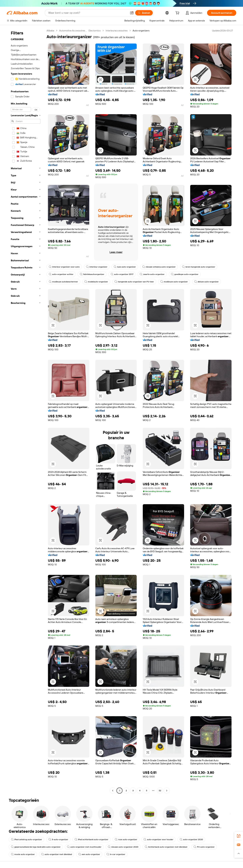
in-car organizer (116, 854)
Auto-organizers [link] (141, 31)
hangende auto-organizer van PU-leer (134, 282)
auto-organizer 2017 (122, 274)
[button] (132, 13)
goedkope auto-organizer (185, 274)
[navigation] (26, 411)
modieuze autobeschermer (63, 282)
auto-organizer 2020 (191, 839)
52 (160, 791)
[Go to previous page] (113, 791)
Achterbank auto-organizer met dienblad (166, 847)
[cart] (178, 13)
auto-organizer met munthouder (84, 847)
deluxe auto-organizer (206, 282)
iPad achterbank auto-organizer (91, 839)
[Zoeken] (144, 13)
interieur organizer (97, 267)
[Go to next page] (167, 791)
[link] (239, 836)
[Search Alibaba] (88, 13)
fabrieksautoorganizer (92, 274)
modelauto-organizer (96, 282)
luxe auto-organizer (125, 267)
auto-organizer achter (61, 274)
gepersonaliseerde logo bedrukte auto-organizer (36, 847)
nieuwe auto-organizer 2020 (123, 847)
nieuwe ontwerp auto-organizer (159, 267)
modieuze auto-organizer (174, 282)
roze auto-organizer (126, 839)
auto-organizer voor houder (158, 839)
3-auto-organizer (58, 839)
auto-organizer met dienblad (57, 854)
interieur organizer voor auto (64, 267)
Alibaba (50, 31)
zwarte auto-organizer (152, 274)
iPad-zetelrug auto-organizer (26, 839)
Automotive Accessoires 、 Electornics (80, 31)
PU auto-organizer (204, 847)
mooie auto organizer (23, 854)
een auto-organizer (89, 854)
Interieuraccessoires (117, 31)
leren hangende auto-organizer (199, 267)
